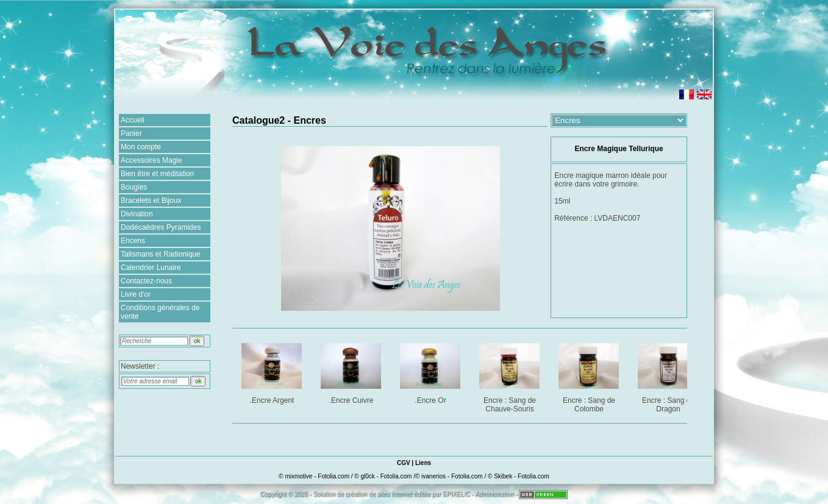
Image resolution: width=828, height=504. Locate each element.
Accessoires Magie (152, 160)
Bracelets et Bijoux (151, 201)
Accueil (133, 120)
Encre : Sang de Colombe (590, 376)
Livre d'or (136, 294)
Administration (494, 494)
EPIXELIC (456, 494)
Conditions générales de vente (160, 312)
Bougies (134, 187)
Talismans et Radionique (161, 254)
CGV (404, 463)
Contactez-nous (146, 281)
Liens (423, 463)
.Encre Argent (273, 371)
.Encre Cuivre (352, 371)
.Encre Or (431, 371)
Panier (131, 133)
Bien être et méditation (157, 174)
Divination (137, 214)
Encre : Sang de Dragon (669, 376)
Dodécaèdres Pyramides (161, 227)
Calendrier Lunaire (151, 268)
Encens (133, 241)
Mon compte (141, 147)
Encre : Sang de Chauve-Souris (511, 376)
